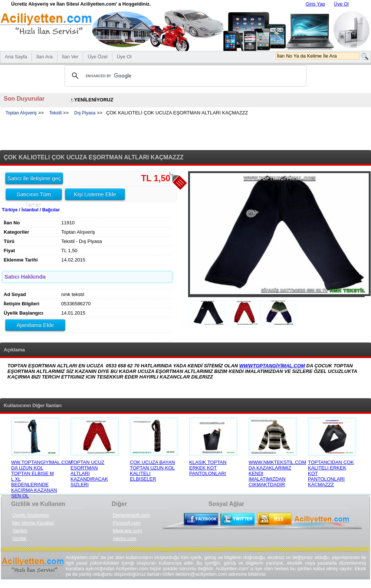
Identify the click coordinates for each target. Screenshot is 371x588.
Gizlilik (19, 538)
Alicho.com (125, 538)
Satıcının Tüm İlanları (34, 195)
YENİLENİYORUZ (94, 100)
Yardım (20, 531)
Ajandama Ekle (35, 325)
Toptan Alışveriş (21, 113)
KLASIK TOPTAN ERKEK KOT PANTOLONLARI (208, 468)
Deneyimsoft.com (131, 515)
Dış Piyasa (85, 113)
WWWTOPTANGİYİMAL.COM (272, 366)
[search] (184, 76)
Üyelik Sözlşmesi (30, 515)
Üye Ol (341, 4)
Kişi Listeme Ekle (95, 194)
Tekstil (55, 113)
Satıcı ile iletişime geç (34, 178)
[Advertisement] (185, 133)
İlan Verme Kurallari (33, 523)
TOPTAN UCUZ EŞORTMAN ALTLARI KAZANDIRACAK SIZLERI (89, 473)
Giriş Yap (315, 4)
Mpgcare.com (127, 531)
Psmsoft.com (127, 523)
